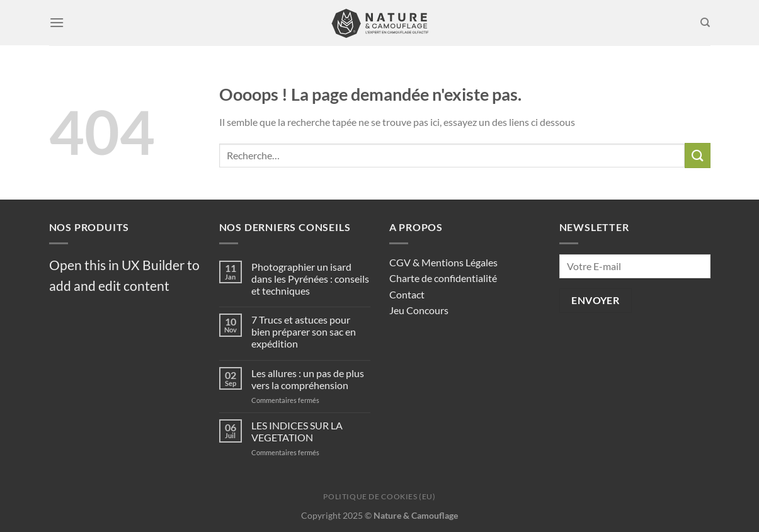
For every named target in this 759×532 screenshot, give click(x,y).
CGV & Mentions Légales (443, 262)
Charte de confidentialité (443, 278)
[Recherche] (705, 23)
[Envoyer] (697, 155)
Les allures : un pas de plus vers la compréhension (308, 379)
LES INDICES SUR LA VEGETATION (297, 431)
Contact (407, 294)
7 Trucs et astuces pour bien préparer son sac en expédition (304, 331)
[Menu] (57, 22)
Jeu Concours (419, 310)
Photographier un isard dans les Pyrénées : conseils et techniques (310, 279)
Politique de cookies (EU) (379, 496)
